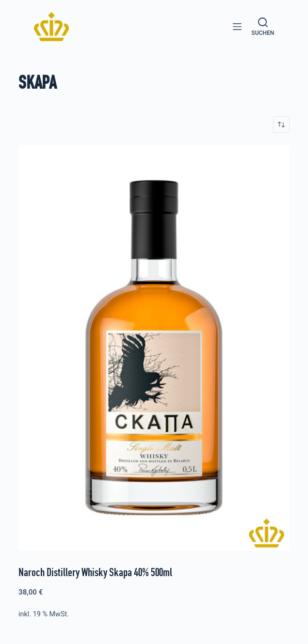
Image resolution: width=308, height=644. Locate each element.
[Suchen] (263, 27)
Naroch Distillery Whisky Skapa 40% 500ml (95, 572)
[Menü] (237, 27)
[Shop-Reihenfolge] (281, 125)
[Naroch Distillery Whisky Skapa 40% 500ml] (154, 348)
